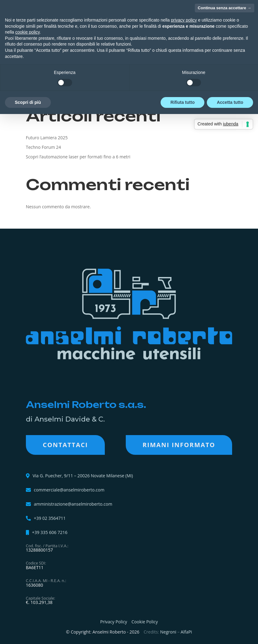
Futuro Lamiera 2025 (47, 138)
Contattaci (66, 445)
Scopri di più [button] (28, 102)
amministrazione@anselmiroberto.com (73, 504)
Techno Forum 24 (43, 147)
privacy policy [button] (184, 20)
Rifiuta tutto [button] (183, 102)
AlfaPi (186, 632)
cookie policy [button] (27, 32)
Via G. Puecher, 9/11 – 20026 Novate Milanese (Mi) (83, 476)
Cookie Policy (145, 622)
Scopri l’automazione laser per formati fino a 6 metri (78, 157)
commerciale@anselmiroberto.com (69, 490)
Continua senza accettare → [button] (225, 8)
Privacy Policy (114, 622)
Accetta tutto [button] (230, 102)
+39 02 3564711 (50, 518)
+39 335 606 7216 (50, 532)
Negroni (168, 632)
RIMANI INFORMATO (179, 445)
